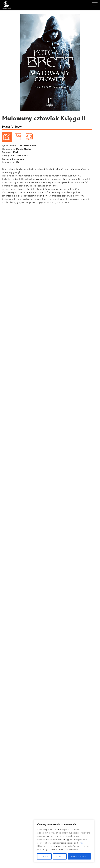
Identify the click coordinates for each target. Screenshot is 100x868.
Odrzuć (60, 856)
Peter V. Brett (12, 127)
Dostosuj (44, 856)
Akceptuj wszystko (79, 856)
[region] (64, 841)
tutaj (81, 843)
